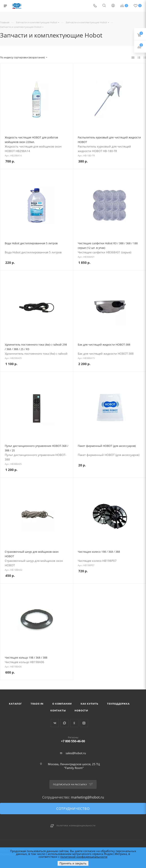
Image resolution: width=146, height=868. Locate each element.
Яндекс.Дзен (84, 723)
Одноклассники (74, 723)
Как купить (89, 704)
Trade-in (37, 704)
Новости (81, 710)
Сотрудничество (73, 809)
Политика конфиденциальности (76, 826)
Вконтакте (55, 723)
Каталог (15, 704)
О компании (62, 704)
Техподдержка (118, 704)
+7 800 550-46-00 (73, 739)
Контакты (58, 710)
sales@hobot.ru (76, 753)
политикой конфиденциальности (84, 857)
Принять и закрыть (73, 863)
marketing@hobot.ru (87, 797)
